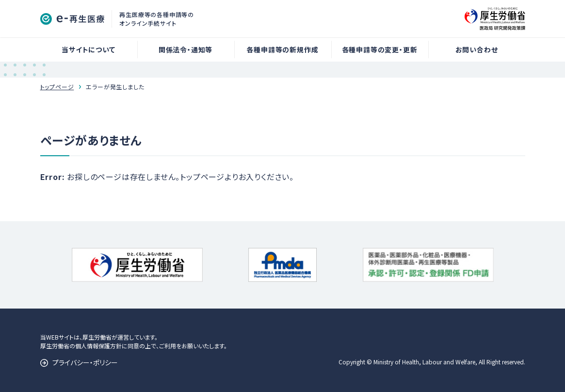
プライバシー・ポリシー (85, 362)
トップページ (57, 87)
